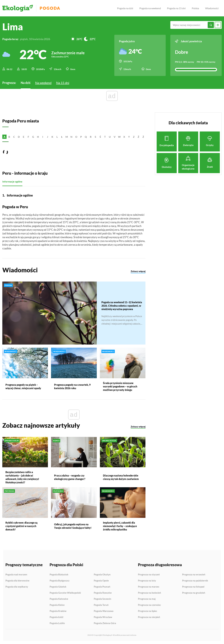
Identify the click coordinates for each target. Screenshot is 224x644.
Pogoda (50, 8)
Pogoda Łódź (56, 617)
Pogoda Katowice (59, 599)
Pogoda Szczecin (103, 599)
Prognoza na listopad (193, 587)
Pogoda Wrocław (103, 617)
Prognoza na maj (147, 599)
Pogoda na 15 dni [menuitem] (176, 8)
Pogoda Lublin (57, 623)
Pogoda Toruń (101, 605)
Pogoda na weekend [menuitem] (150, 8)
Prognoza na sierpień (149, 617)
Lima (13, 27)
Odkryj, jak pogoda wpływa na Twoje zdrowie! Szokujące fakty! (73, 526)
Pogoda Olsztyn (102, 575)
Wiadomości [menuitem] (212, 8)
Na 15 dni (63, 83)
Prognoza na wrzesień (194, 575)
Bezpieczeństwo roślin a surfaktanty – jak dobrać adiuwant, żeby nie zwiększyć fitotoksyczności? (22, 477)
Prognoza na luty (147, 581)
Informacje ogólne (12, 181)
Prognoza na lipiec (148, 611)
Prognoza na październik (195, 581)
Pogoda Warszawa (104, 611)
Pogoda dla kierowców (17, 581)
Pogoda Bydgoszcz (59, 581)
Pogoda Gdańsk (58, 587)
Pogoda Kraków (58, 611)
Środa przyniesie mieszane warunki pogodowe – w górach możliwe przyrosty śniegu (120, 386)
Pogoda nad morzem (16, 575)
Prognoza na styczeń (149, 575)
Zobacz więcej (138, 271)
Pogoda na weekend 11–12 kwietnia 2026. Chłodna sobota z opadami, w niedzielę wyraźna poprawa (122, 306)
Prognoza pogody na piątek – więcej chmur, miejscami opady (23, 386)
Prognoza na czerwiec (149, 605)
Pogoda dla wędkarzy (17, 587)
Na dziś (26, 83)
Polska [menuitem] (195, 8)
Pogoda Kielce (57, 605)
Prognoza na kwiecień (149, 593)
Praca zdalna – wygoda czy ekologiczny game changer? (70, 477)
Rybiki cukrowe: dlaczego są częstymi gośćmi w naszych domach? (21, 526)
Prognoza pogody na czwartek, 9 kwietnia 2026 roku (72, 386)
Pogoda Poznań (102, 587)
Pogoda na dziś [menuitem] (125, 8)
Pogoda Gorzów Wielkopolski (65, 593)
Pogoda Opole (101, 581)
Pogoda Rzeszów (103, 593)
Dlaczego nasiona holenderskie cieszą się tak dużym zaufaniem (121, 477)
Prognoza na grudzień (194, 593)
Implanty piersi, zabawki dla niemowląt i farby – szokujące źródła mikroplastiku (120, 526)
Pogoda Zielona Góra (105, 623)
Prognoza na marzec (149, 587)
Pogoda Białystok (59, 575)
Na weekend (43, 83)
